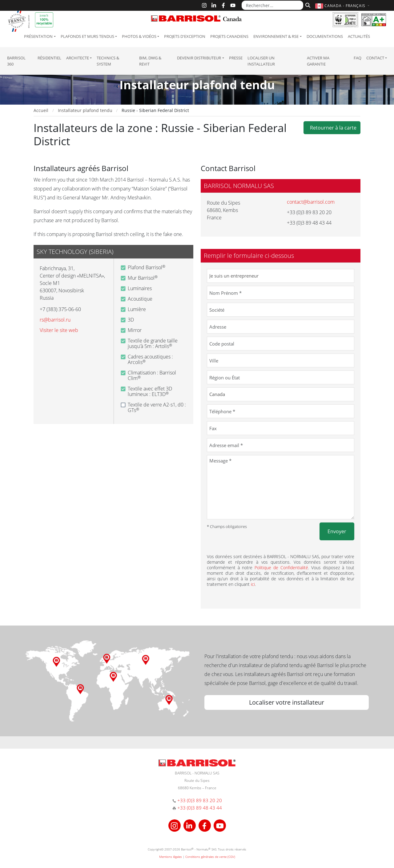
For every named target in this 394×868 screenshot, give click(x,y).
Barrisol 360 (16, 61)
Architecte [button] (78, 58)
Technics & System (108, 61)
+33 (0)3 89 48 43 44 (200, 808)
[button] (343, 6)
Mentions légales (171, 857)
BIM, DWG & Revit (150, 61)
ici (253, 584)
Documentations (325, 36)
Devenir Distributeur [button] (199, 58)
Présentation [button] (38, 36)
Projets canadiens (229, 36)
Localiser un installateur (261, 61)
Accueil (41, 110)
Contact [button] (375, 58)
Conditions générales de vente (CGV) (210, 857)
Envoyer (337, 531)
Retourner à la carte (332, 128)
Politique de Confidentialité (281, 568)
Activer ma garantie (318, 61)
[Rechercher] (307, 5)
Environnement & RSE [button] (276, 36)
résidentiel (49, 58)
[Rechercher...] (272, 5)
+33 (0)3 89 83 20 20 (200, 800)
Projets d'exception (185, 36)
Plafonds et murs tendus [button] (87, 36)
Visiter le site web (59, 330)
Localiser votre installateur (287, 702)
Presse (236, 58)
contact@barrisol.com (311, 202)
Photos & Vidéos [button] (139, 36)
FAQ (358, 58)
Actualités (359, 36)
